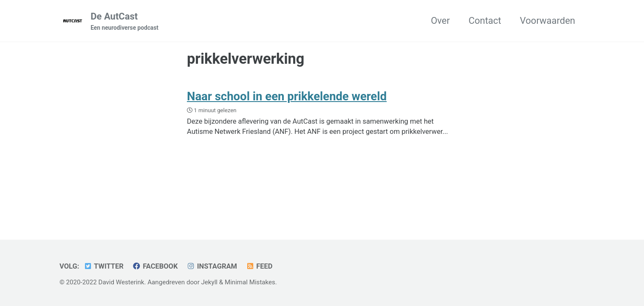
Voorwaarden (548, 21)
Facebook (155, 266)
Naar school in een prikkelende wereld (287, 96)
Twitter (104, 266)
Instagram (212, 266)
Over (440, 21)
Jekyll (210, 282)
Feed (259, 266)
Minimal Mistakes (250, 282)
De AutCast (124, 22)
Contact (485, 21)
